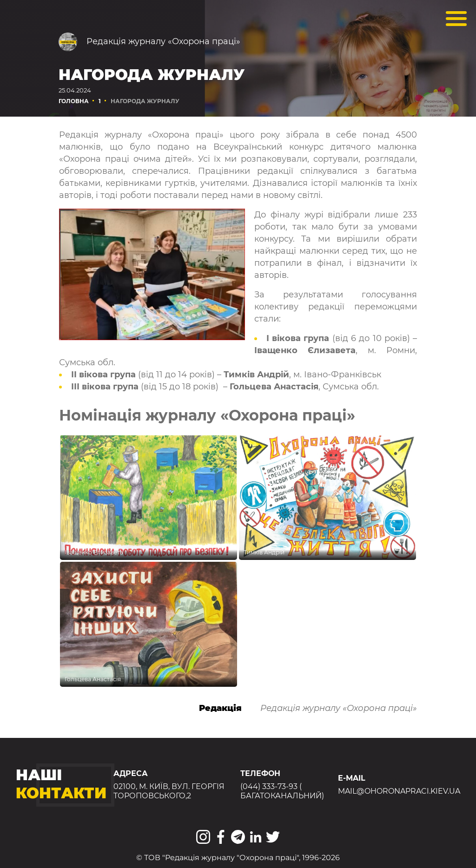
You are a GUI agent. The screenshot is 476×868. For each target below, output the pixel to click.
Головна (74, 101)
